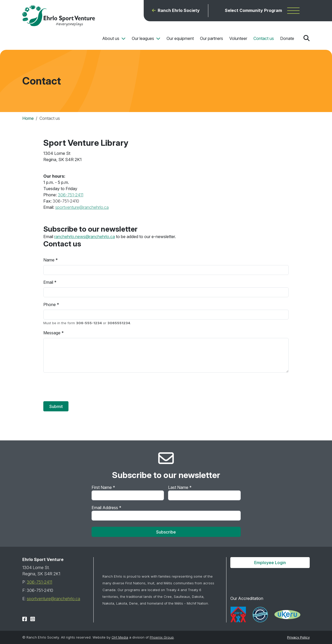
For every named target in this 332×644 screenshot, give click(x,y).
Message (52, 333)
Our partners (212, 38)
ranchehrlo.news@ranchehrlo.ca (85, 237)
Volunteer (238, 38)
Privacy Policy (298, 637)
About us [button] (111, 38)
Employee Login (270, 563)
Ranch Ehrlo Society (179, 11)
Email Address (106, 508)
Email (48, 282)
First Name (103, 487)
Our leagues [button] (143, 38)
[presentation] (83, 387)
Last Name (180, 487)
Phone (50, 304)
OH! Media (120, 637)
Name (49, 260)
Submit (56, 406)
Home (28, 118)
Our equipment (180, 38)
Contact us (264, 38)
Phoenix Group (162, 637)
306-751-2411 (71, 195)
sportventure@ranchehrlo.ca (82, 207)
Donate (287, 38)
